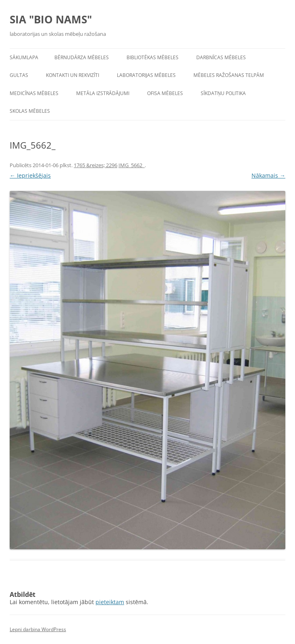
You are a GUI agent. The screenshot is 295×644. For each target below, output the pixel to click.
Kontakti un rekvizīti (73, 75)
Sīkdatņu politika (223, 93)
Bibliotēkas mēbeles (153, 57)
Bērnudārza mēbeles (82, 57)
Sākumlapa (24, 57)
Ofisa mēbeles (165, 93)
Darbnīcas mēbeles (221, 57)
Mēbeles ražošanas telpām (229, 75)
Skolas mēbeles (30, 111)
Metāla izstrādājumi (103, 93)
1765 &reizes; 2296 (96, 165)
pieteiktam (110, 602)
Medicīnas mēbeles (34, 93)
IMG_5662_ (132, 165)
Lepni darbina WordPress (38, 629)
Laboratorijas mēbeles (146, 75)
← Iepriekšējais (30, 175)
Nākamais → (268, 175)
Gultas (19, 75)
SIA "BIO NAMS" (51, 19)
